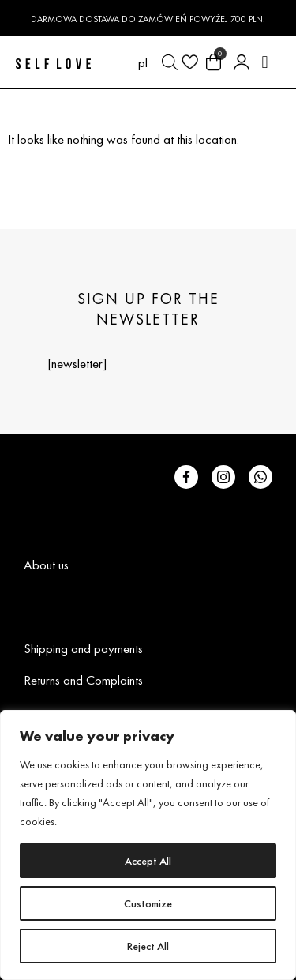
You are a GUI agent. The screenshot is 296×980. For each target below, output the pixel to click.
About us (46, 565)
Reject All (148, 946)
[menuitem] (143, 62)
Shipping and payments (83, 648)
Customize (148, 903)
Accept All (148, 861)
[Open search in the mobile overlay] (170, 62)
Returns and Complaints (83, 680)
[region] (148, 845)
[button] (265, 62)
